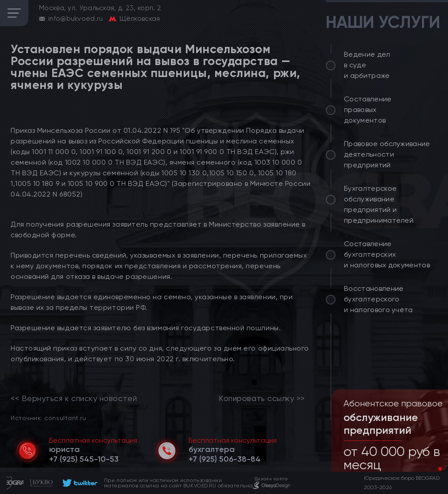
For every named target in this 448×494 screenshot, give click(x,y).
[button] (433, 469)
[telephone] (84, 459)
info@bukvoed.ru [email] (76, 19)
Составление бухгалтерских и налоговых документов (387, 254)
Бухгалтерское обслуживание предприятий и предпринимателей (379, 204)
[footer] (79, 483)
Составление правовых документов (368, 110)
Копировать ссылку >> (262, 398)
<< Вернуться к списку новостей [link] (74, 398)
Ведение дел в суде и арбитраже (367, 65)
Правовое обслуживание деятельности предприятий (387, 154)
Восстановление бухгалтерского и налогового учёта (378, 299)
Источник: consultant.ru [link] (48, 418)
